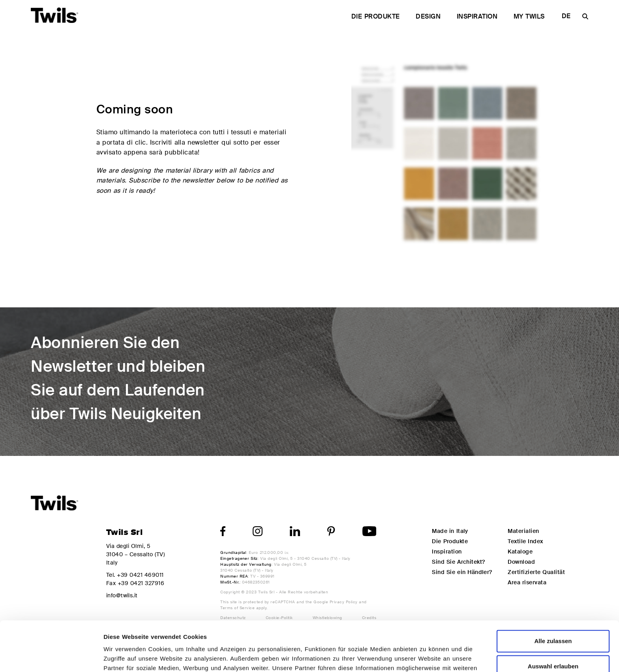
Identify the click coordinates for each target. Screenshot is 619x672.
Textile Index (525, 541)
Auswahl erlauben (553, 619)
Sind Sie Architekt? (458, 562)
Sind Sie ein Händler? (462, 572)
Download (521, 562)
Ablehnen (553, 645)
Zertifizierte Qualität (536, 572)
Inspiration (477, 16)
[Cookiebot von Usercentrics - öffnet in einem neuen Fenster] (51, 657)
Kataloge (520, 552)
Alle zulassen (553, 594)
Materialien (523, 531)
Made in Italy (450, 531)
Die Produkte (376, 16)
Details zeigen (420, 656)
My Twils (529, 16)
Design (428, 16)
